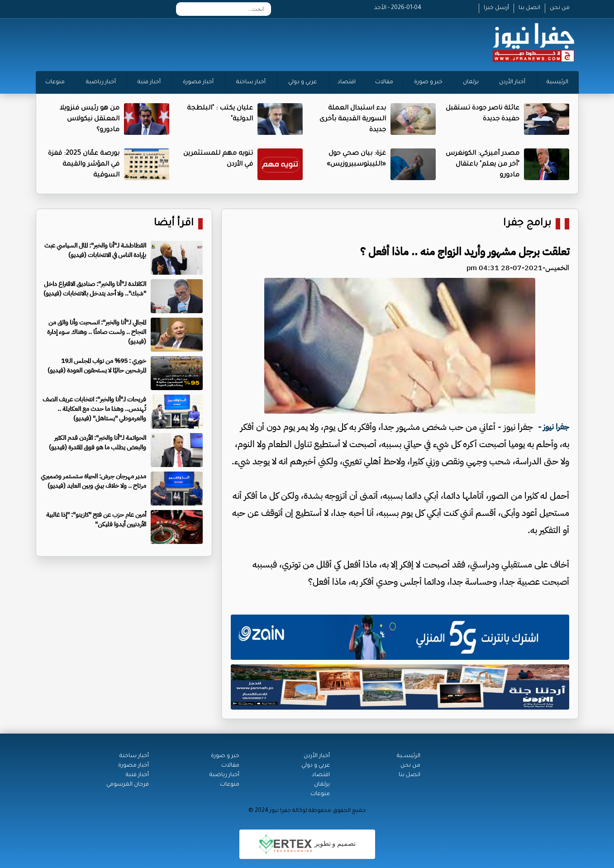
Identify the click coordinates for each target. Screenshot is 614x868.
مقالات (384, 82)
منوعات (55, 82)
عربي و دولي (302, 82)
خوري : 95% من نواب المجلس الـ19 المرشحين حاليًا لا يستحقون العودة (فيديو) (97, 366)
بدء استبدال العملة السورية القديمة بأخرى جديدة (353, 119)
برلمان (471, 82)
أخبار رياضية (101, 82)
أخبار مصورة (198, 82)
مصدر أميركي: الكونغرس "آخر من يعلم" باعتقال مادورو (483, 165)
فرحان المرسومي (128, 785)
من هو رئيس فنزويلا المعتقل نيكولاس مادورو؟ (90, 119)
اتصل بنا (529, 8)
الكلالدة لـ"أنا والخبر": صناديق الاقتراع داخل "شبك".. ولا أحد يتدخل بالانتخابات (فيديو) (95, 289)
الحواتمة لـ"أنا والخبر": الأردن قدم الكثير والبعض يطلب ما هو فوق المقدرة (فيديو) (98, 443)
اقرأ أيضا (174, 224)
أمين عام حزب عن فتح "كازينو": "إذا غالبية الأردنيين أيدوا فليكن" (96, 520)
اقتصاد (347, 82)
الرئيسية (557, 82)
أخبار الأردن (512, 82)
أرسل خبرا (496, 8)
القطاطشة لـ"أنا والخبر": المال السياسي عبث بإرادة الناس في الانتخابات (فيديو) (95, 250)
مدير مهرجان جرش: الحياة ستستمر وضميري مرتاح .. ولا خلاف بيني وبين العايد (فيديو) (93, 481)
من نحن (560, 8)
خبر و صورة (428, 82)
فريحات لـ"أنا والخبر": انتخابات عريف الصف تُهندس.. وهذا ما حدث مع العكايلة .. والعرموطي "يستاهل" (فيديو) (94, 409)
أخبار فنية (149, 82)
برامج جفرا (527, 224)
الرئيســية (409, 756)
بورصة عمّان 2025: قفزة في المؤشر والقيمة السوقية (84, 165)
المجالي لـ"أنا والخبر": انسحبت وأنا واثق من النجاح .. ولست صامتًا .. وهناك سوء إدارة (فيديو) (97, 332)
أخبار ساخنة (251, 82)
